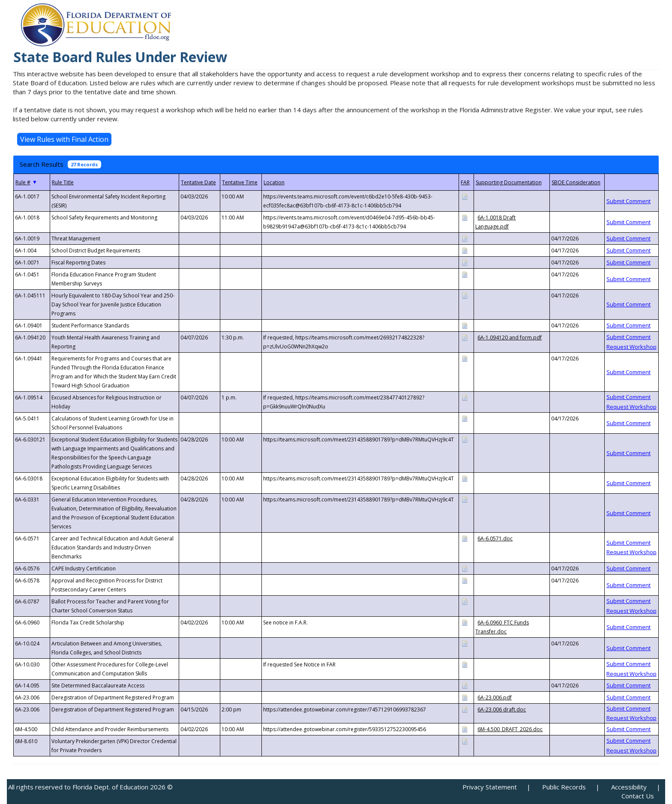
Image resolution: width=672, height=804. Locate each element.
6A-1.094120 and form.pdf (510, 337)
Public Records (564, 787)
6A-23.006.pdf (495, 697)
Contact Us (638, 796)
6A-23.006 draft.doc (502, 709)
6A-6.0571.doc (495, 538)
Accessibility (629, 787)
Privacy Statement (490, 787)
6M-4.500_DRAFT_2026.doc (510, 729)
